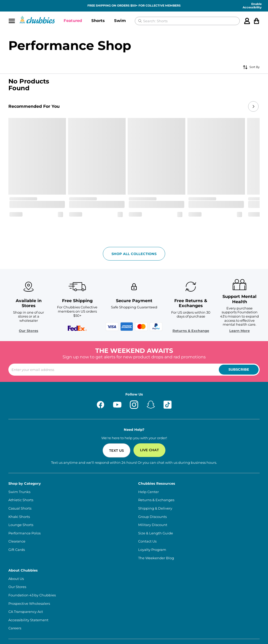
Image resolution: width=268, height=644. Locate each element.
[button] (73, 21)
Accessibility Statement (28, 590)
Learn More (231, 300)
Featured (73, 21)
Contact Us (147, 511)
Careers (15, 598)
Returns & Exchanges (156, 470)
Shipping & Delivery (155, 478)
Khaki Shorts (19, 486)
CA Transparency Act (26, 581)
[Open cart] (256, 21)
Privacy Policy (83, 632)
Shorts (98, 21)
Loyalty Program (152, 519)
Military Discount (153, 495)
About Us (16, 548)
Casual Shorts (20, 478)
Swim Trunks (19, 462)
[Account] (247, 21)
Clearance (17, 511)
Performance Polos (24, 503)
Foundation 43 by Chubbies (32, 565)
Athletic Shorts (21, 470)
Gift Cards (17, 519)
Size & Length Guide (156, 503)
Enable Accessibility (252, 6)
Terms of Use (19, 632)
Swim (120, 21)
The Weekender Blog (156, 528)
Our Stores (37, 300)
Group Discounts (152, 486)
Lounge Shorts (21, 495)
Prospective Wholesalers (29, 573)
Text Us (116, 420)
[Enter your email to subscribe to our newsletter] (134, 339)
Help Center (149, 462)
